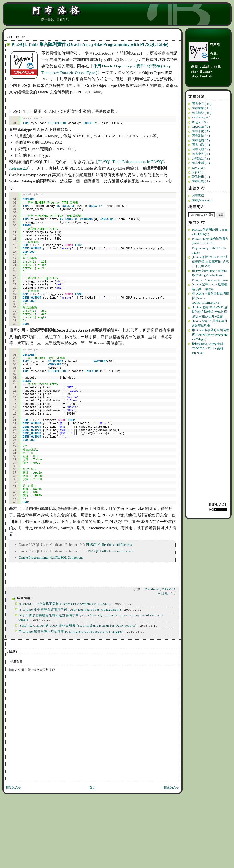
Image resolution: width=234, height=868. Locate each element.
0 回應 (164, 593)
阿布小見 (201, 154)
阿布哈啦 (201, 140)
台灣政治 (201, 159)
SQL (198, 172)
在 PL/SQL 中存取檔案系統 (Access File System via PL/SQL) (65, 604)
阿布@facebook (202, 200)
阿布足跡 (201, 136)
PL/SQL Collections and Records (109, 545)
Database (152, 589)
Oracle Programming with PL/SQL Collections (51, 558)
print (37, 118)
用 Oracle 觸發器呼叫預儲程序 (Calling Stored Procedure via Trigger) (71, 632)
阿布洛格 (198, 195)
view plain (27, 118)
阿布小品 (202, 104)
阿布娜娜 (202, 108)
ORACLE (169, 589)
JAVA (198, 168)
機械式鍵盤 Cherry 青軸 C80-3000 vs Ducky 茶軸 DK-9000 (208, 348)
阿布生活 (201, 163)
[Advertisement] (209, 428)
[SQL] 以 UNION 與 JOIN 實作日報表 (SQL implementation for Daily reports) (78, 625)
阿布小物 (201, 131)
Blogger (200, 122)
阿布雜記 (202, 113)
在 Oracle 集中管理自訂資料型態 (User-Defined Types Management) (70, 610)
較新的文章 (13, 787)
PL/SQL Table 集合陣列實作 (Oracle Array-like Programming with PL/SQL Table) (90, 44)
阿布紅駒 (201, 181)
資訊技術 (201, 177)
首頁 (92, 787)
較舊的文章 (171, 787)
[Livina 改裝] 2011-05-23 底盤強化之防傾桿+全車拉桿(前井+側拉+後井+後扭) (210, 312)
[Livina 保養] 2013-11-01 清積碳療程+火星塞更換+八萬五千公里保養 (210, 262)
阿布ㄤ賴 (201, 149)
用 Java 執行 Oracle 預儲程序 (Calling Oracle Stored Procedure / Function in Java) (210, 275)
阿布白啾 (201, 145)
